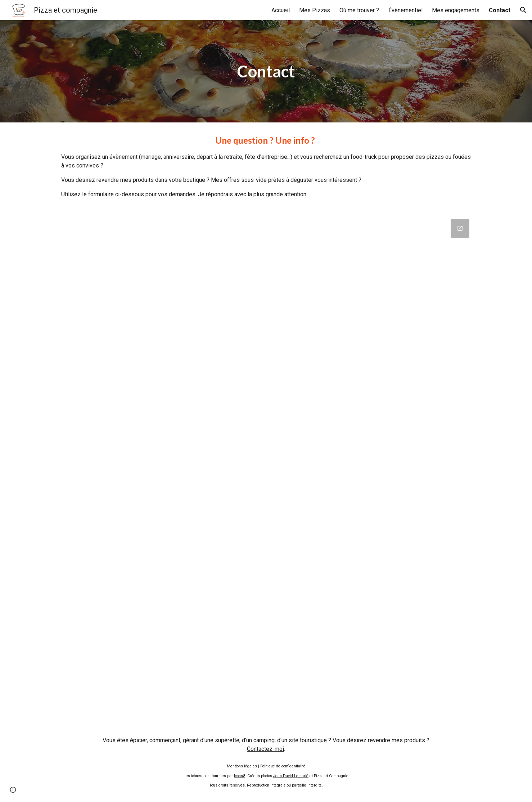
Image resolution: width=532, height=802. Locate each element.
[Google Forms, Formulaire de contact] (266, 466)
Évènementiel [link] (405, 10)
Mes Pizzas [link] (315, 10)
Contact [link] (500, 10)
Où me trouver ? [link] (359, 10)
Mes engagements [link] (456, 10)
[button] (523, 10)
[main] (266, 71)
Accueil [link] (281, 10)
